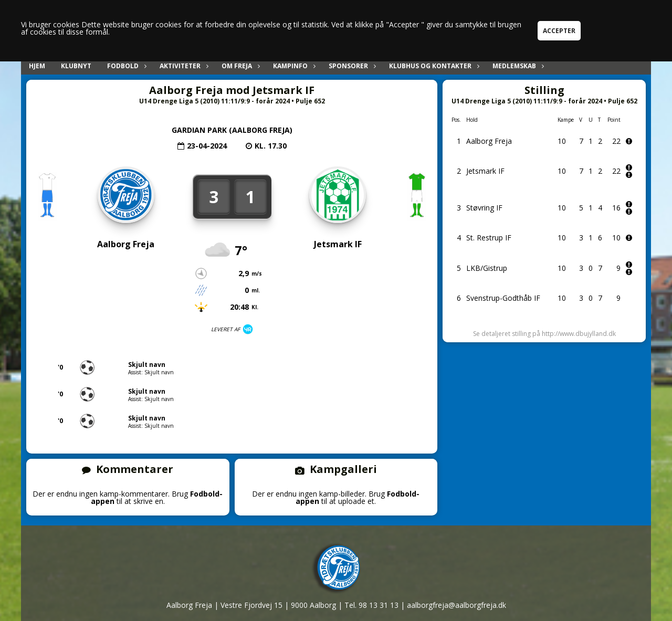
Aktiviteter (183, 66)
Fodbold (125, 66)
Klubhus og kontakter (433, 66)
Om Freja (239, 66)
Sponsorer (351, 66)
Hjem (37, 66)
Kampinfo (293, 66)
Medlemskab (517, 66)
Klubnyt (76, 66)
